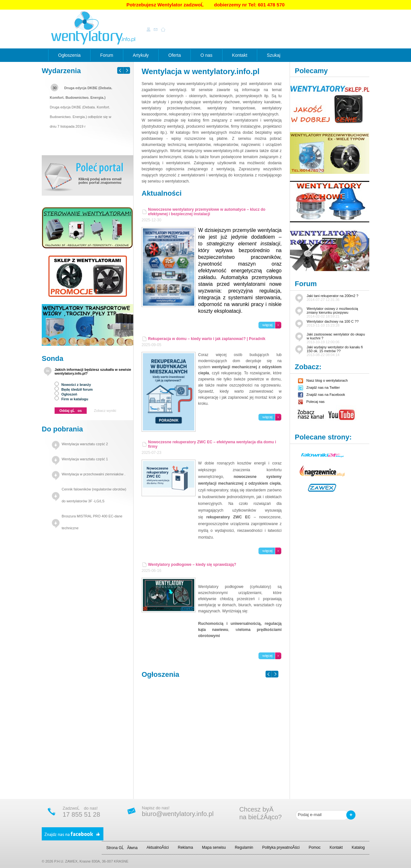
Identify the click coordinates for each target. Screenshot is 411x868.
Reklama (185, 847)
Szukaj (274, 55)
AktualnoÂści (157, 847)
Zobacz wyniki (105, 411)
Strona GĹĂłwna (122, 848)
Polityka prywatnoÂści (281, 847)
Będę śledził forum (74, 389)
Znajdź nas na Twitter (319, 387)
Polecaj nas (311, 402)
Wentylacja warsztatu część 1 (85, 459)
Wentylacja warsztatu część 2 (85, 444)
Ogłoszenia (69, 55)
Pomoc (315, 847)
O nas (206, 55)
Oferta (175, 55)
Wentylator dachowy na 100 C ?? (333, 323)
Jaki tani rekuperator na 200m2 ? (332, 298)
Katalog (358, 847)
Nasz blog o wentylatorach (323, 380)
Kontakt (240, 55)
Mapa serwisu (214, 847)
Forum (107, 55)
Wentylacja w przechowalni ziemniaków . (94, 474)
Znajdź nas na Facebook (321, 395)
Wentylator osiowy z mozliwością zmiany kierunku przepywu (332, 312)
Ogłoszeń (66, 394)
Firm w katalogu (71, 399)
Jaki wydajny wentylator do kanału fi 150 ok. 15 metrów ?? (335, 351)
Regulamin (244, 847)
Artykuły (141, 55)
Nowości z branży (73, 385)
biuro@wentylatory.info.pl (178, 814)
